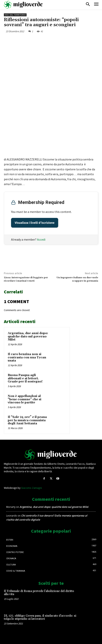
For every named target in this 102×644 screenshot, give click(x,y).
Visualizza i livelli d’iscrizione (35, 223)
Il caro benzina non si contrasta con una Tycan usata (27, 357)
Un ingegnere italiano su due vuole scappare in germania (77, 279)
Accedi (41, 239)
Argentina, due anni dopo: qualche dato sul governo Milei (28, 336)
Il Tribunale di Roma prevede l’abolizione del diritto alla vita (39, 593)
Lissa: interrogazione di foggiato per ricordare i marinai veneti (26, 279)
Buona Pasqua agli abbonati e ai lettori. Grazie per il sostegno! (25, 378)
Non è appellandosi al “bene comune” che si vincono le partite (25, 399)
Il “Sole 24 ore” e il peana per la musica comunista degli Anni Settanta (27, 420)
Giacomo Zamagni (32, 488)
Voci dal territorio (15, 15)
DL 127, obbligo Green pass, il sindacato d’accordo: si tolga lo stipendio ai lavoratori (40, 617)
